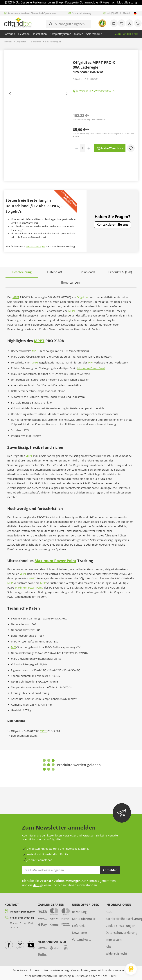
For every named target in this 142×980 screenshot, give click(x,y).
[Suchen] (51, 24)
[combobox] (71, 24)
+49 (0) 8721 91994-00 (22, 918)
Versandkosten (83, 940)
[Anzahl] (83, 148)
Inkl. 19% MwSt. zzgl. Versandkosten (89, 120)
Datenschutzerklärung (122, 933)
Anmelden (110, 870)
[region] (38, 95)
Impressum (114, 940)
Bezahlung (79, 912)
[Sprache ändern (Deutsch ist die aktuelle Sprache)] (135, 13)
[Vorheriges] (10, 95)
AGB (36, 885)
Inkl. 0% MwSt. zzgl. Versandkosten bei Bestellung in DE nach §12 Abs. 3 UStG (104, 135)
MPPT (16, 297)
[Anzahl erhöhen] (89, 148)
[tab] (22, 272)
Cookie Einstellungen (120, 926)
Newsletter (80, 933)
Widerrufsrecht (116, 953)
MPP (91, 362)
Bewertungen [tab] (70, 282)
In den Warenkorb (110, 147)
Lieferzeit (79, 926)
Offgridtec (83, 297)
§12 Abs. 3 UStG (108, 976)
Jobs (109, 947)
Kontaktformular (84, 919)
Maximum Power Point (91, 368)
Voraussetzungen (35, 246)
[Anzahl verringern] (77, 148)
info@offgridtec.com (23, 912)
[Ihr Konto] (130, 23)
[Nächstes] (66, 95)
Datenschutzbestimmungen (60, 881)
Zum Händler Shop (127, 34)
